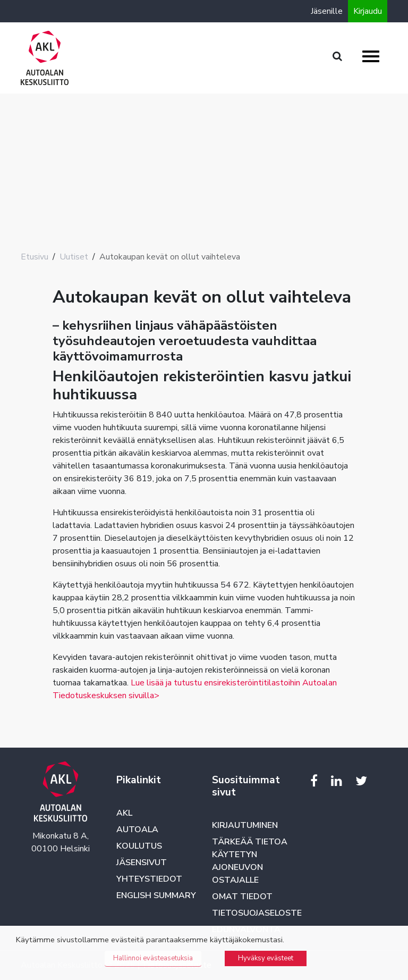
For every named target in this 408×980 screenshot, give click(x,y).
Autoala (137, 830)
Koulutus (139, 846)
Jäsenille (327, 11)
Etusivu (35, 257)
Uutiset (74, 257)
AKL (124, 813)
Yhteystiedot (149, 879)
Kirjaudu (368, 11)
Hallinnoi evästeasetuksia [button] (153, 958)
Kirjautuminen (245, 825)
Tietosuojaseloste (257, 913)
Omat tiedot (242, 897)
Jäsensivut (142, 862)
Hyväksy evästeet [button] (266, 958)
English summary (156, 895)
